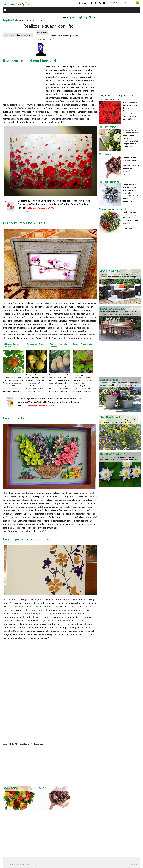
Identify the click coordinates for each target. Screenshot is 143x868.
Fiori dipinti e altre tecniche (26, 539)
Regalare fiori (10, 20)
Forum (82, 3)
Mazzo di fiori (11, 788)
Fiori (91, 17)
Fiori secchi (45, 788)
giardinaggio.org (79, 17)
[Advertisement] (32, 17)
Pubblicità (133, 865)
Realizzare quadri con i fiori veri (30, 61)
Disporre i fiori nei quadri (24, 223)
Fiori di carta (14, 418)
